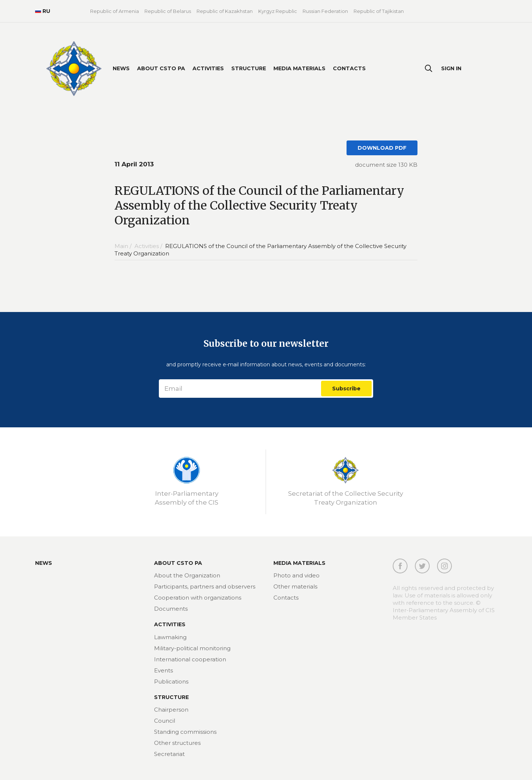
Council (165, 721)
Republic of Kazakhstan (225, 11)
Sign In (451, 68)
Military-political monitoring (192, 648)
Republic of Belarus (168, 11)
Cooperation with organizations (198, 598)
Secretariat (169, 754)
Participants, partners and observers (205, 586)
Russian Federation (325, 11)
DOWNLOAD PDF (382, 148)
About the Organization (187, 575)
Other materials (295, 586)
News (121, 68)
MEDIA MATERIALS (299, 563)
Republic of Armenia (115, 11)
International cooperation (190, 659)
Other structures (177, 743)
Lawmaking (170, 637)
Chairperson (171, 710)
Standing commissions (185, 732)
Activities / (149, 246)
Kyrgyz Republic (278, 11)
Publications (171, 681)
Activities (208, 68)
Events (163, 670)
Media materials (299, 68)
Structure (249, 68)
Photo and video (296, 575)
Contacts (349, 68)
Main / (124, 246)
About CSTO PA (161, 68)
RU (43, 11)
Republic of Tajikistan (379, 11)
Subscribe (346, 389)
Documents (171, 609)
